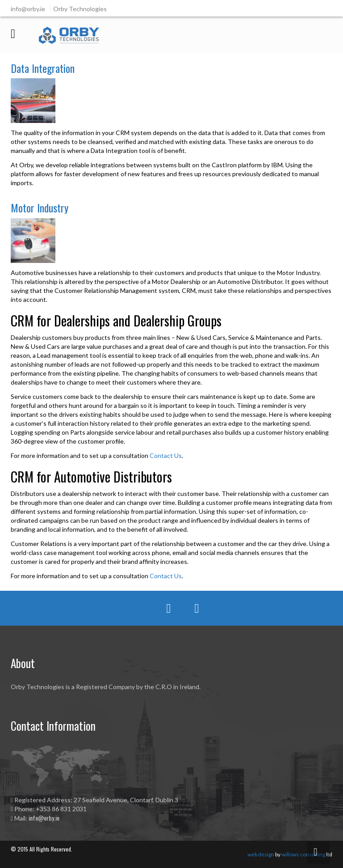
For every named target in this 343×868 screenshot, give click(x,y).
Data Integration (43, 68)
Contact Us (166, 455)
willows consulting (303, 854)
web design (261, 854)
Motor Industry (40, 207)
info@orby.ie (44, 818)
